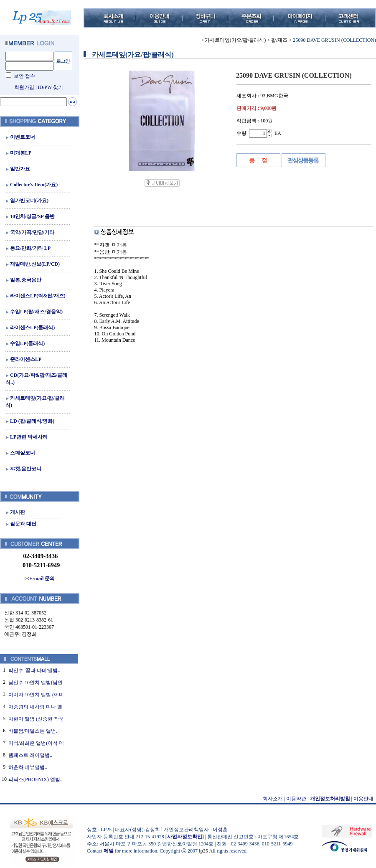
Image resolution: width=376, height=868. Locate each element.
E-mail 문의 (40, 579)
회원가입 (24, 87)
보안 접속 (24, 76)
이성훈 (220, 830)
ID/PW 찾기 (50, 87)
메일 (109, 851)
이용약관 (296, 799)
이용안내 (363, 799)
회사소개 (273, 799)
